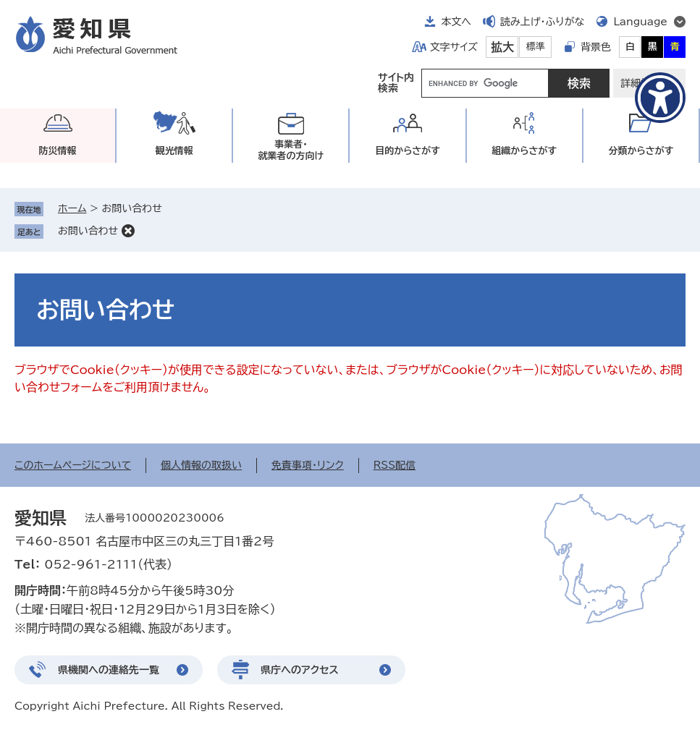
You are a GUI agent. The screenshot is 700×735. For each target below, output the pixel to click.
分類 (641, 151)
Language (640, 22)
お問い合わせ (88, 231)
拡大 (502, 47)
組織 (524, 151)
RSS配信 (395, 465)
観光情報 (174, 151)
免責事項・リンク (308, 465)
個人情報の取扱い (201, 465)
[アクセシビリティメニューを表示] (660, 98)
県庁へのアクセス (300, 670)
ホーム (72, 208)
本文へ (456, 22)
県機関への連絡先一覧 (109, 670)
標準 (536, 47)
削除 (128, 231)
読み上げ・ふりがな (542, 22)
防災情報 (58, 151)
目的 (408, 151)
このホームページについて (73, 465)
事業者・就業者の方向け (291, 150)
